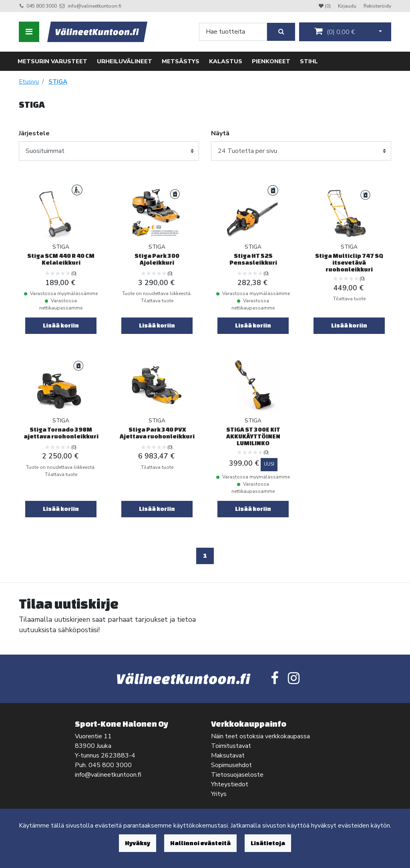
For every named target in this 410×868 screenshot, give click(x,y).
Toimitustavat (231, 746)
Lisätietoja (268, 843)
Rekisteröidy (377, 6)
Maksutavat (228, 755)
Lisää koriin (61, 325)
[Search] (233, 32)
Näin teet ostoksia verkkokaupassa (260, 736)
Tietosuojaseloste (237, 775)
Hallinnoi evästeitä (200, 843)
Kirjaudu (348, 6)
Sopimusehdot (231, 765)
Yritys (219, 794)
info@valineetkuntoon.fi (94, 6)
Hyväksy (138, 843)
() (335, 32)
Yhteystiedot (230, 784)
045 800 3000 (42, 6)
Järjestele (34, 133)
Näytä (220, 133)
